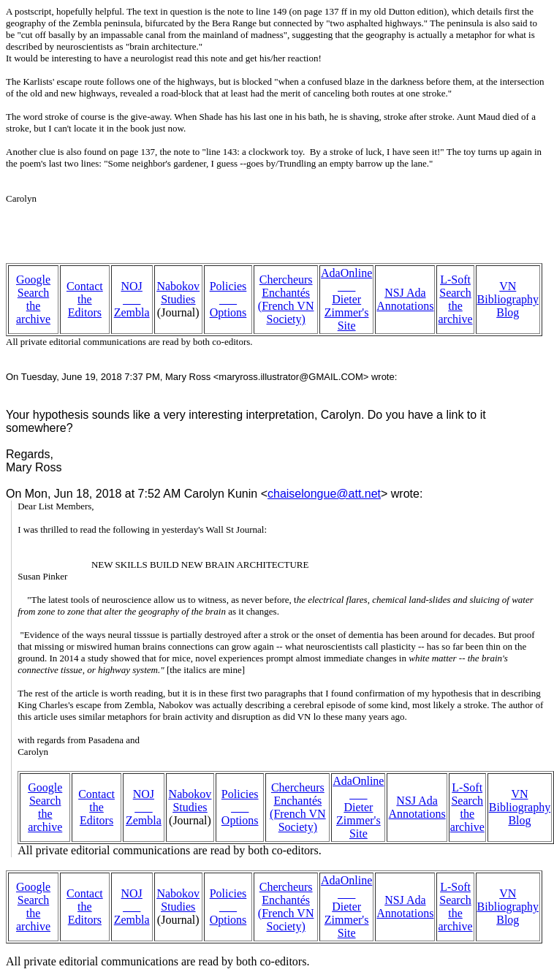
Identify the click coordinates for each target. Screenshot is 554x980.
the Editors (85, 306)
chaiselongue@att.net (324, 494)
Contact (85, 286)
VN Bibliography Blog (508, 299)
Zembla (132, 312)
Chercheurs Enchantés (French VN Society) (286, 299)
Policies (228, 286)
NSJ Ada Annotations (405, 299)
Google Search (33, 286)
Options (228, 312)
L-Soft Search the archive (455, 299)
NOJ (132, 286)
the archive (33, 312)
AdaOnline (346, 273)
